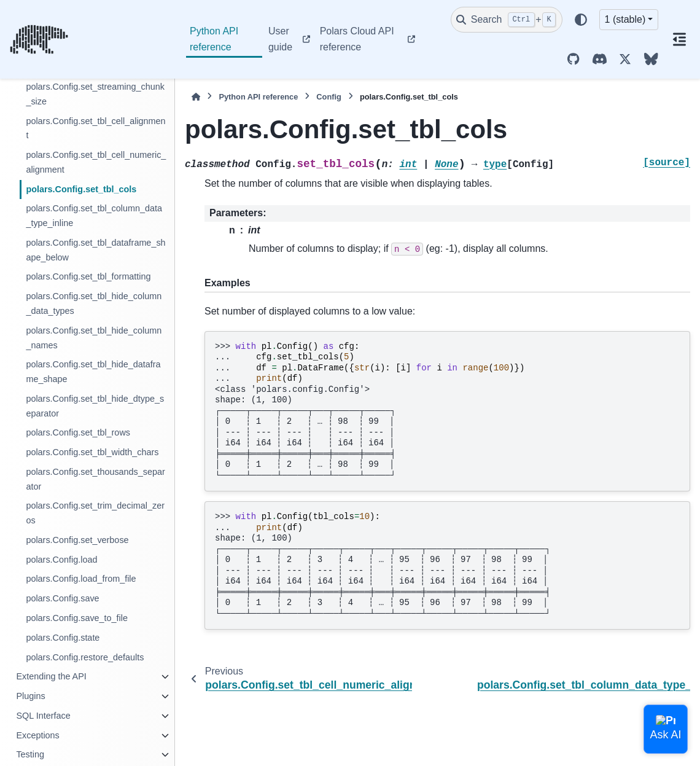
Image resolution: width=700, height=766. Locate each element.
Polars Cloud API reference (357, 39)
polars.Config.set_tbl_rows (78, 432)
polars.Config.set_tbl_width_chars (92, 452)
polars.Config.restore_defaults (85, 657)
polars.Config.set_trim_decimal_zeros (95, 513)
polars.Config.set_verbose (77, 540)
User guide (280, 39)
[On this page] (679, 39)
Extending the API (51, 676)
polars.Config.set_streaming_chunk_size (95, 94)
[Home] (196, 97)
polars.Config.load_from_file (81, 579)
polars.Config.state (63, 638)
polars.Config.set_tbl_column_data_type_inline (94, 216)
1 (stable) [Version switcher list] (625, 19)
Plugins (30, 696)
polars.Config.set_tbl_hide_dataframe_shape (93, 372)
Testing (30, 754)
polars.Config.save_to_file (77, 618)
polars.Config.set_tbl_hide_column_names (94, 338)
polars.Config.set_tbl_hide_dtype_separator (95, 406)
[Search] (507, 20)
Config (329, 97)
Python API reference (214, 39)
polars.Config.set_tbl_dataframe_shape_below (95, 250)
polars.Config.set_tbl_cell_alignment (95, 128)
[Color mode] (581, 20)
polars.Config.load (61, 560)
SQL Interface (43, 716)
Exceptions (37, 735)
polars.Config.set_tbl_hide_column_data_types (94, 303)
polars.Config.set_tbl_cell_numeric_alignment (96, 162)
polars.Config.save (62, 598)
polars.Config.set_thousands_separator (95, 479)
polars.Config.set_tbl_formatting (88, 276)
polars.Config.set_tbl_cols (81, 189)
